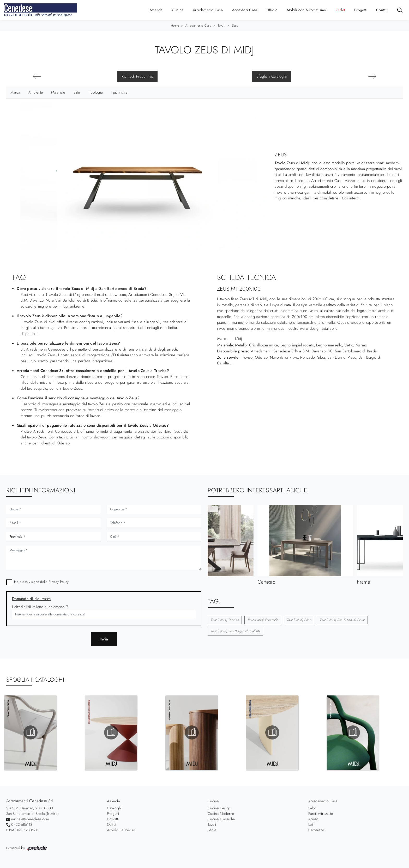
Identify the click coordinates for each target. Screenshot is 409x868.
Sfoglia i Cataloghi (272, 76)
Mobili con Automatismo (307, 10)
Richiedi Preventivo (137, 76)
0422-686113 (22, 824)
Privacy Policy (59, 582)
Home (175, 26)
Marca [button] (15, 92)
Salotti (313, 808)
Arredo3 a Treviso (121, 830)
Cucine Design (219, 808)
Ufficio (272, 10)
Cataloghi (114, 808)
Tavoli (222, 26)
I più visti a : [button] (120, 92)
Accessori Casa (245, 10)
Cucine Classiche (221, 819)
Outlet (340, 10)
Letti (311, 824)
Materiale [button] (58, 92)
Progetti (360, 10)
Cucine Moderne (221, 814)
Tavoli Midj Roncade (263, 620)
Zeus (235, 26)
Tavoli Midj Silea (299, 620)
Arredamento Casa (208, 10)
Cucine (178, 10)
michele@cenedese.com (30, 819)
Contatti (382, 10)
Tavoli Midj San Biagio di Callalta (235, 631)
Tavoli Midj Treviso (225, 620)
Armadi (314, 819)
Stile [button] (77, 92)
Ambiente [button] (35, 92)
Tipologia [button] (95, 92)
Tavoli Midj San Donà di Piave (342, 620)
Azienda (156, 10)
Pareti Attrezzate (321, 814)
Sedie (212, 830)
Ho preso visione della (41, 582)
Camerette (316, 830)
